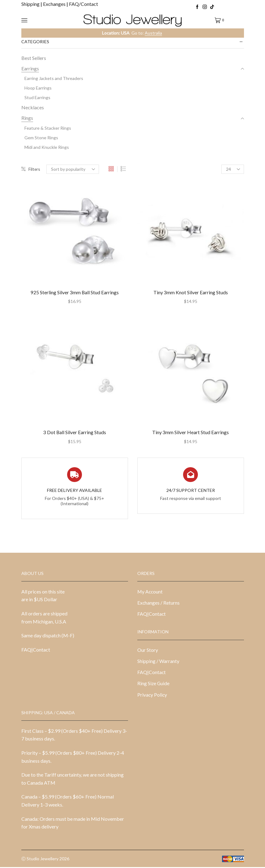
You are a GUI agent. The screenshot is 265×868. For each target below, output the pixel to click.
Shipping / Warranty (158, 662)
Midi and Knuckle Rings (47, 147)
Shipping (31, 4)
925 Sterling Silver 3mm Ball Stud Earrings (75, 293)
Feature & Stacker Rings (48, 128)
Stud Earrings (37, 97)
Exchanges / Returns (159, 603)
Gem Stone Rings (41, 138)
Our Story (148, 650)
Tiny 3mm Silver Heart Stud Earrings (190, 432)
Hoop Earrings (38, 88)
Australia (153, 33)
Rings (27, 118)
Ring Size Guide (154, 684)
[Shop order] (73, 169)
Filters (31, 169)
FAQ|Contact (36, 650)
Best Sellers (34, 58)
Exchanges (55, 4)
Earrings (30, 68)
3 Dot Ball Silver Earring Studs (75, 432)
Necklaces (33, 107)
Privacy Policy (152, 695)
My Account (150, 592)
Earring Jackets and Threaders (54, 78)
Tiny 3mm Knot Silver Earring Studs (191, 293)
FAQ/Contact (83, 4)
